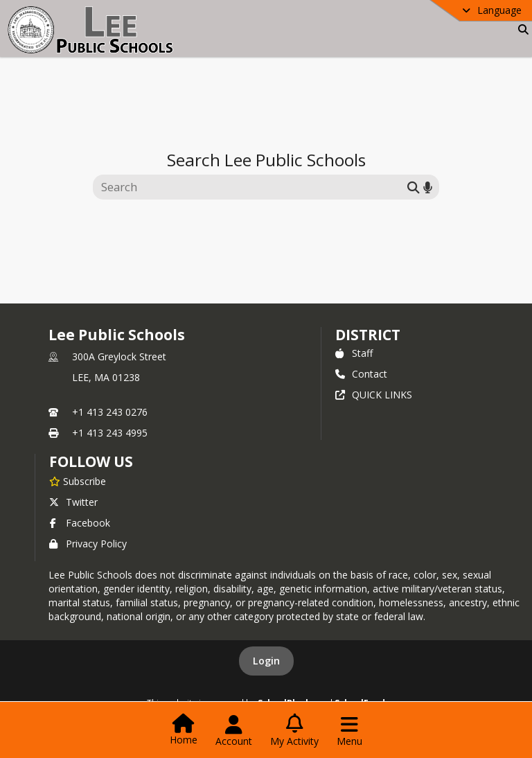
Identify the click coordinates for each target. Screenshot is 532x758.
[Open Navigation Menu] (349, 731)
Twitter (73, 502)
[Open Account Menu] (234, 731)
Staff (354, 353)
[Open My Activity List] (294, 731)
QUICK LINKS (374, 395)
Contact (361, 374)
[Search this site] (252, 187)
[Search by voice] (428, 187)
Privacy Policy (88, 544)
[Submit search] (414, 187)
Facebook (80, 523)
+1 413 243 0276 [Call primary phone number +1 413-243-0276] (110, 412)
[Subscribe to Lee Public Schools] (78, 481)
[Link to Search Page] (521, 29)
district (368, 335)
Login (266, 661)
